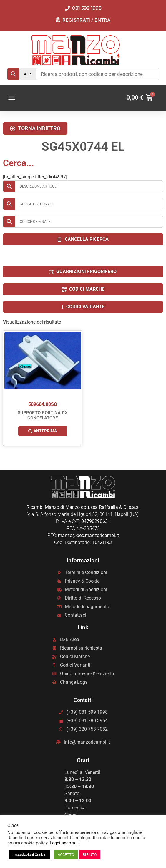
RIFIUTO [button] (90, 855)
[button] (12, 98)
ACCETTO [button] (66, 855)
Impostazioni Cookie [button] (29, 855)
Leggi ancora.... (65, 843)
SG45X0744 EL (83, 147)
